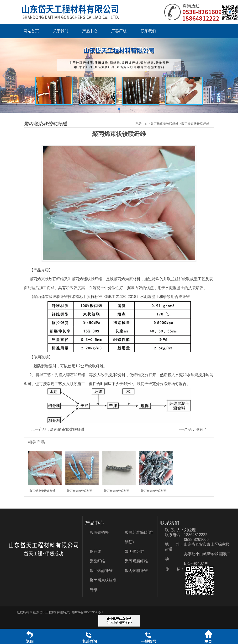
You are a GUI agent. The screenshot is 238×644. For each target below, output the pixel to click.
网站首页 (31, 31)
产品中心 (90, 31)
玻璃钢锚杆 (99, 532)
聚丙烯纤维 (134, 552)
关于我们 (61, 31)
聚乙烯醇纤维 (101, 571)
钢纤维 (95, 552)
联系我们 (148, 31)
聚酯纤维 (97, 561)
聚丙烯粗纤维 (136, 571)
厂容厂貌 (119, 31)
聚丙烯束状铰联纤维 (165, 124)
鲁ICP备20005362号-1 (88, 612)
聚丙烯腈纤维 (136, 561)
